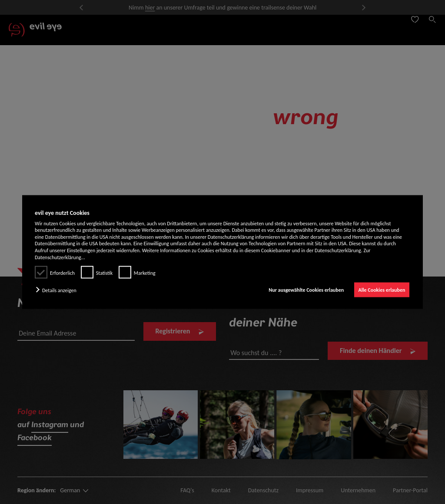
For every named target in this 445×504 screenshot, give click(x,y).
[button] (58, 290)
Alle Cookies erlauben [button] (382, 290)
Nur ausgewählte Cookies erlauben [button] (306, 290)
